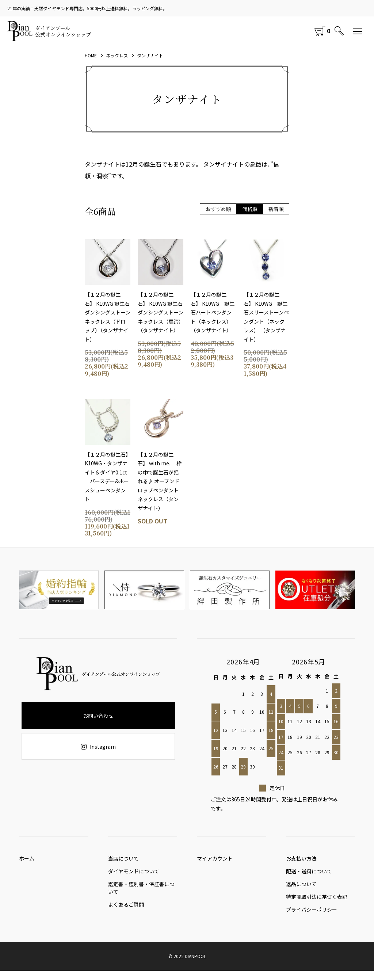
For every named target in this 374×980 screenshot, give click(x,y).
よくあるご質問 (126, 910)
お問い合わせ (98, 716)
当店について (123, 860)
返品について (301, 889)
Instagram (98, 747)
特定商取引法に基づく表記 (317, 904)
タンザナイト (150, 55)
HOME (91, 55)
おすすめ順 (218, 209)
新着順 (276, 209)
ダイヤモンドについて (134, 875)
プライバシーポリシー (312, 919)
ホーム (27, 860)
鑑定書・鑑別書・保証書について (141, 891)
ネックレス (117, 55)
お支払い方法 (301, 860)
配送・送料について (309, 875)
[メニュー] (358, 31)
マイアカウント (215, 860)
